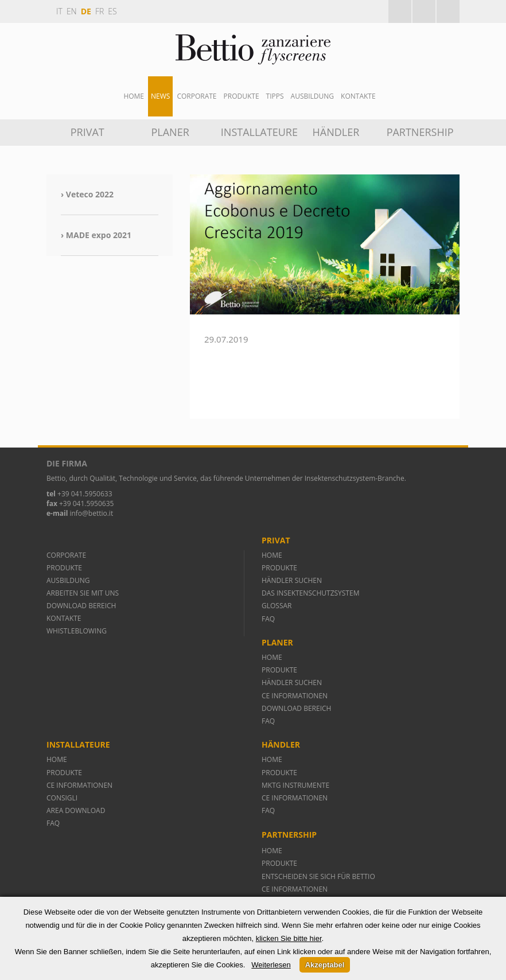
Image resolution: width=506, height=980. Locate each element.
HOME (272, 555)
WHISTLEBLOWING (77, 631)
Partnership (420, 132)
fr (100, 11)
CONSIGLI (62, 798)
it (59, 11)
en (72, 11)
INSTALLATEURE (257, 132)
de (86, 11)
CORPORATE (66, 555)
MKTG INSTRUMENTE (295, 785)
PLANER (170, 132)
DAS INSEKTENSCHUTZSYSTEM (310, 593)
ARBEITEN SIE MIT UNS (83, 593)
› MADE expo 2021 (96, 235)
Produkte (242, 96)
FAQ (268, 619)
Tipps (275, 96)
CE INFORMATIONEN (295, 696)
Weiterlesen (271, 965)
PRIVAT (87, 132)
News (160, 96)
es (112, 11)
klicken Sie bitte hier (289, 938)
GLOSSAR (277, 606)
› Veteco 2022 (87, 194)
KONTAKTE (64, 618)
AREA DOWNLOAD (76, 810)
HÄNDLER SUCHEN (292, 580)
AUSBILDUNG (313, 96)
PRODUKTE (65, 568)
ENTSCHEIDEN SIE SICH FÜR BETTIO (318, 876)
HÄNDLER (336, 132)
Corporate (196, 96)
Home (134, 96)
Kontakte (358, 96)
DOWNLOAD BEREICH (81, 606)
